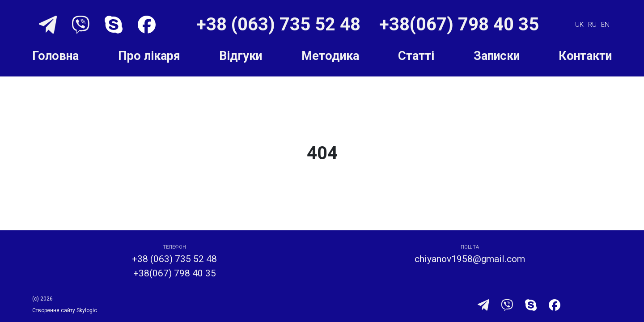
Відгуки (241, 56)
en (605, 24)
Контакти (585, 56)
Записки (497, 56)
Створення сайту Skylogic (65, 310)
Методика (330, 56)
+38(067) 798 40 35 (459, 24)
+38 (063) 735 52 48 (281, 24)
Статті (416, 56)
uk (579, 24)
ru (592, 24)
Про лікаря (149, 56)
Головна (55, 56)
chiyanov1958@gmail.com (470, 259)
